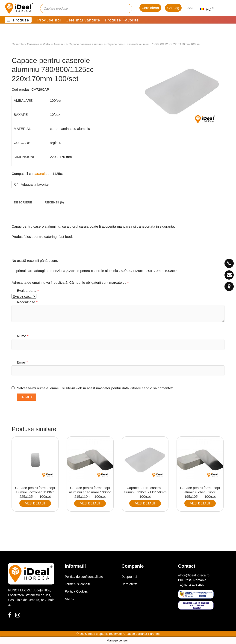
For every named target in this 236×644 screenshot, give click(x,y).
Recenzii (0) (54, 202)
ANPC (69, 599)
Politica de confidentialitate (84, 577)
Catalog (173, 8)
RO (204, 9)
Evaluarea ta (28, 291)
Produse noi (49, 20)
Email (22, 362)
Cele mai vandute (83, 20)
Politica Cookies (76, 591)
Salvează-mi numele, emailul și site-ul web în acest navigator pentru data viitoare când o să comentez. (95, 388)
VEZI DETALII (35, 503)
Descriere (23, 202)
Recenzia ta (27, 302)
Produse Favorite (122, 20)
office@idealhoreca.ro (194, 575)
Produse (21, 20)
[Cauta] (127, 9)
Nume (23, 336)
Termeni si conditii (78, 584)
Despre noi (129, 577)
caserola (40, 174)
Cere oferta (150, 8)
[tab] (23, 202)
